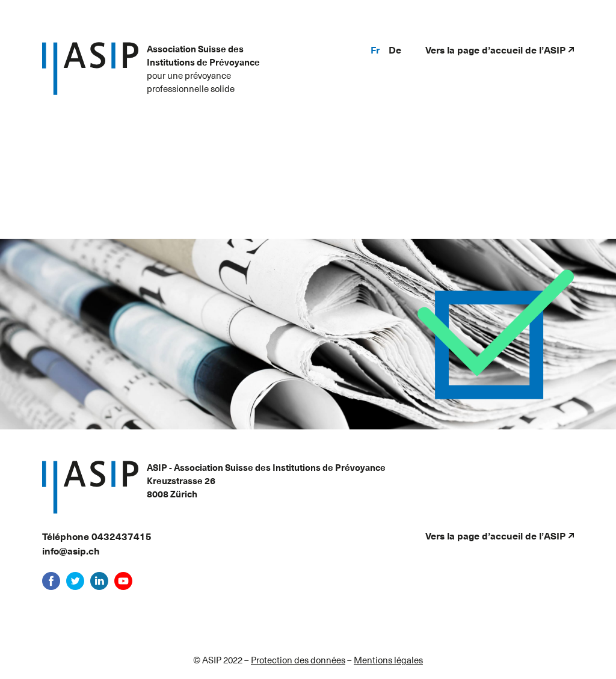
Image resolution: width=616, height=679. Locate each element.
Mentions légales (388, 660)
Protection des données (298, 660)
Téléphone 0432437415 (97, 536)
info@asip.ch (71, 550)
